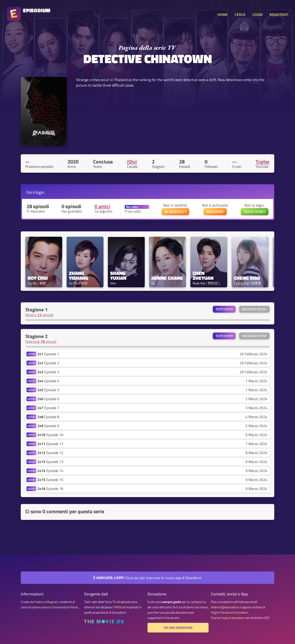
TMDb (117, 607)
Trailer (263, 162)
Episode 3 (48, 372)
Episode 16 (50, 489)
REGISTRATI (279, 15)
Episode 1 (48, 354)
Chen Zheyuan (203, 276)
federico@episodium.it (226, 607)
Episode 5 (48, 390)
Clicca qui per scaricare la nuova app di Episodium (147, 578)
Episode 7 (48, 408)
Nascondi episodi (41, 341)
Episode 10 (50, 435)
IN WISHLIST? (175, 212)
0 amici (102, 206)
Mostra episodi (39, 315)
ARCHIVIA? (215, 212)
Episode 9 (48, 426)
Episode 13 (50, 462)
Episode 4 (48, 381)
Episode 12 (50, 453)
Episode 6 (48, 399)
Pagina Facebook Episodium (230, 612)
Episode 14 (50, 471)
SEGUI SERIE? (255, 212)
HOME (223, 15)
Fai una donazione (178, 628)
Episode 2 (48, 363)
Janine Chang (167, 278)
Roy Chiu (38, 278)
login (40, 192)
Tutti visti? (224, 309)
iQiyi (132, 162)
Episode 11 (50, 444)
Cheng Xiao (247, 278)
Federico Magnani (46, 602)
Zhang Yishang (79, 276)
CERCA (240, 15)
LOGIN (257, 15)
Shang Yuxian (118, 276)
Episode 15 (50, 480)
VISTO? (31, 354)
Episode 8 (48, 417)
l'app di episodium (233, 618)
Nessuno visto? (254, 309)
